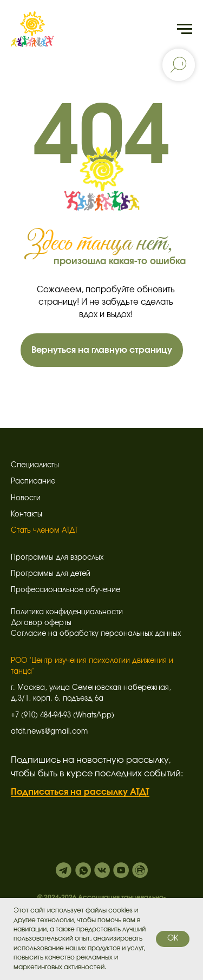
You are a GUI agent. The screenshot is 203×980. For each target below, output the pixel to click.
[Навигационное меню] (185, 29)
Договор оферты (41, 623)
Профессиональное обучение (66, 590)
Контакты (27, 515)
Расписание (33, 482)
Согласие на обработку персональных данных (96, 634)
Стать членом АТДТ (44, 531)
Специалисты (35, 465)
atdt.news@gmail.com (49, 732)
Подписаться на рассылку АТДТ (80, 792)
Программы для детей (51, 574)
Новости (26, 498)
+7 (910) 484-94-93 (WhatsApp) (63, 716)
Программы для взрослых (57, 558)
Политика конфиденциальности (67, 612)
